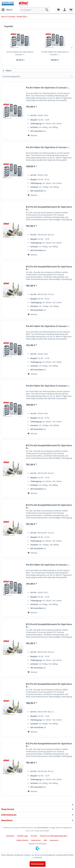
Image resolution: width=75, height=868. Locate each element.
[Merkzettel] (58, 10)
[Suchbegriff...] (34, 10)
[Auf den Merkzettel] (33, 135)
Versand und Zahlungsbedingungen (53, 836)
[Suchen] (47, 10)
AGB (45, 840)
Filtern (7, 71)
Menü (7, 9)
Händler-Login (22, 836)
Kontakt (34, 836)
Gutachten (10, 836)
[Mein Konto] (65, 10)
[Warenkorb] (71, 10)
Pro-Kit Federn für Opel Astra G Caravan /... (20, 53)
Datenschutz (36, 840)
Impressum (54, 840)
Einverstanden (38, 864)
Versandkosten (43, 828)
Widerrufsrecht (22, 840)
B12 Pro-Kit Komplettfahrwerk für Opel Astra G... (49, 208)
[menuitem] (7, 10)
